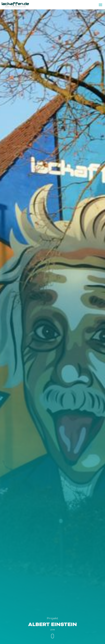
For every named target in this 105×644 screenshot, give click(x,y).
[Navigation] (100, 5)
